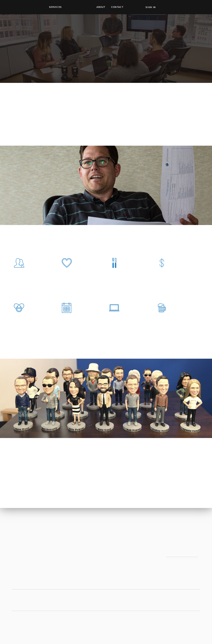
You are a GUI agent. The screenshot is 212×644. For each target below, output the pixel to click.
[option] (106, 398)
